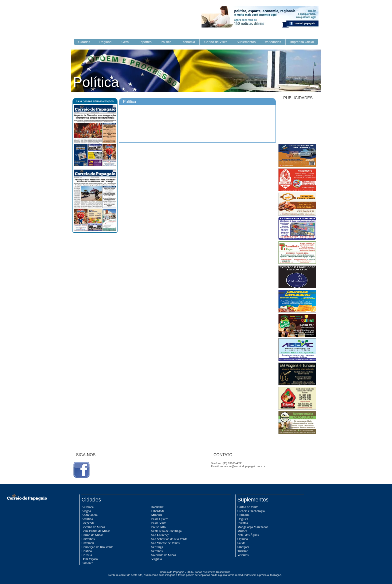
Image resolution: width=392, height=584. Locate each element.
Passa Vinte (159, 523)
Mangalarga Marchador (253, 527)
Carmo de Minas (92, 535)
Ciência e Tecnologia (251, 511)
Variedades (273, 42)
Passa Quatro (160, 519)
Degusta (243, 519)
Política (166, 42)
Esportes (145, 42)
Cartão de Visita (216, 42)
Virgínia (156, 559)
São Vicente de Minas (165, 543)
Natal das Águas (248, 535)
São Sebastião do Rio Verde (169, 539)
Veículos (243, 555)
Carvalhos (88, 539)
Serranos (157, 551)
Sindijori (243, 547)
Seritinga (157, 547)
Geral (125, 42)
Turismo (243, 551)
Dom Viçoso (90, 559)
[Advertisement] (297, 124)
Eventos (243, 523)
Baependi (88, 523)
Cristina (87, 551)
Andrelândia (89, 515)
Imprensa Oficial (302, 42)
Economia (188, 42)
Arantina (87, 519)
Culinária (243, 515)
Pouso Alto (158, 527)
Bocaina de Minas (93, 527)
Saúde (241, 543)
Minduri (157, 515)
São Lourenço (160, 535)
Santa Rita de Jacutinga (166, 531)
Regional (106, 42)
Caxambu (88, 543)
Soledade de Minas (164, 555)
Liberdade (158, 511)
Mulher (242, 531)
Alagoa (86, 511)
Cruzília (87, 555)
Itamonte (87, 563)
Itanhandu (158, 507)
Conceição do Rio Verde (97, 547)
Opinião (243, 539)
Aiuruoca (87, 507)
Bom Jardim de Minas (96, 531)
